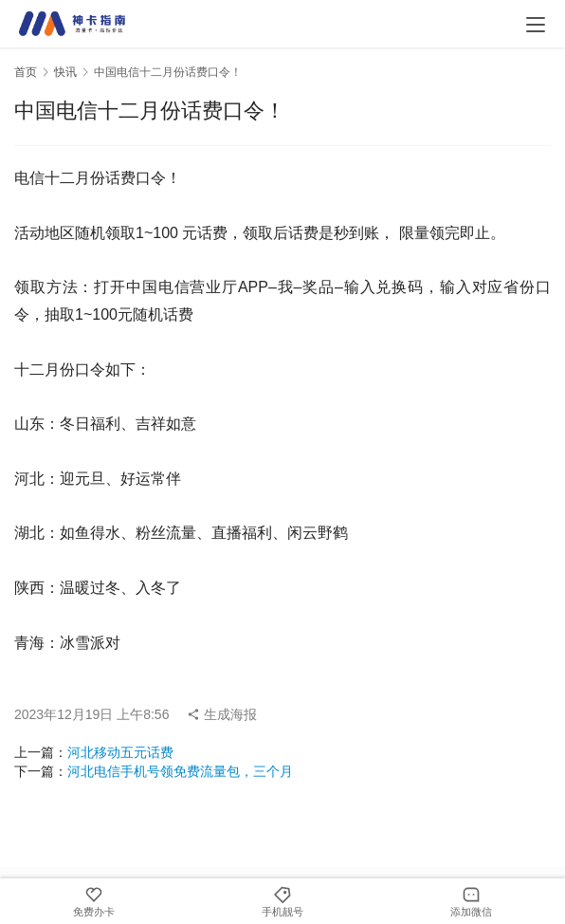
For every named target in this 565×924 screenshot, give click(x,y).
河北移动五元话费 (120, 752)
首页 (26, 72)
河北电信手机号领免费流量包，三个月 (180, 771)
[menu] (536, 25)
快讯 (65, 72)
